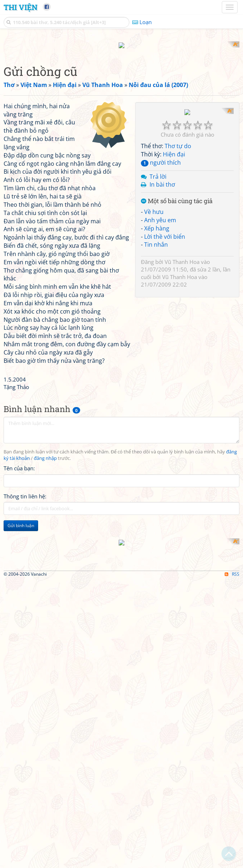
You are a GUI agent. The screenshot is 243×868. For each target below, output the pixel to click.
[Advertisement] (121, 92)
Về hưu (154, 388)
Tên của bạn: (19, 562)
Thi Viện (20, 7)
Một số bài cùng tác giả (177, 377)
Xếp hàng (157, 404)
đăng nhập (45, 552)
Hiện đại (174, 330)
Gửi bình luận (21, 619)
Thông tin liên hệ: (25, 590)
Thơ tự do (178, 322)
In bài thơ (162, 360)
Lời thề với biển (165, 412)
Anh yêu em (160, 396)
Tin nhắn (156, 420)
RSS (232, 862)
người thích (161, 338)
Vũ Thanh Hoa (182, 438)
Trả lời (158, 352)
